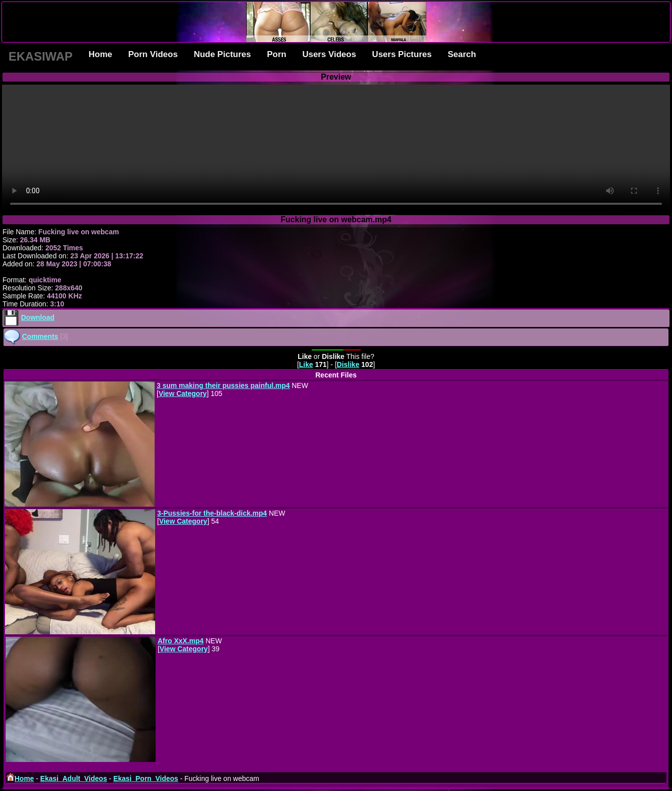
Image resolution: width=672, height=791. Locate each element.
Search (462, 54)
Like (306, 364)
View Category (183, 393)
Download (38, 317)
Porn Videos (153, 54)
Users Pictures (402, 54)
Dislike (348, 364)
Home (100, 54)
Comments (40, 336)
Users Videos (329, 54)
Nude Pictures (222, 54)
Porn (276, 54)
